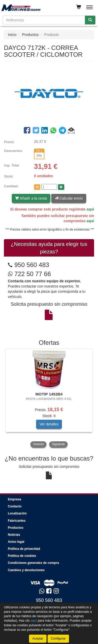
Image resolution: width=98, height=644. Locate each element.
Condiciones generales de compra (33, 563)
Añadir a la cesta (31, 198)
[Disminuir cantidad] (37, 187)
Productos (30, 35)
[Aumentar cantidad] (61, 187)
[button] (71, 131)
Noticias (14, 535)
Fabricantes (17, 521)
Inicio (12, 35)
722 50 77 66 (29, 274)
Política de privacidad (24, 549)
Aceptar (38, 639)
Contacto (15, 506)
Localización (17, 513)
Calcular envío (69, 198)
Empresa (15, 499)
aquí (90, 209)
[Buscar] (90, 20)
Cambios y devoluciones (26, 570)
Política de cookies (22, 556)
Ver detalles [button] (49, 424)
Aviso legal (16, 542)
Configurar (58, 639)
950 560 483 (32, 265)
